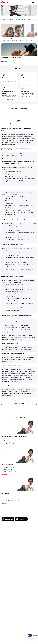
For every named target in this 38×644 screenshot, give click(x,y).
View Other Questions (19, 403)
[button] (19, 129)
